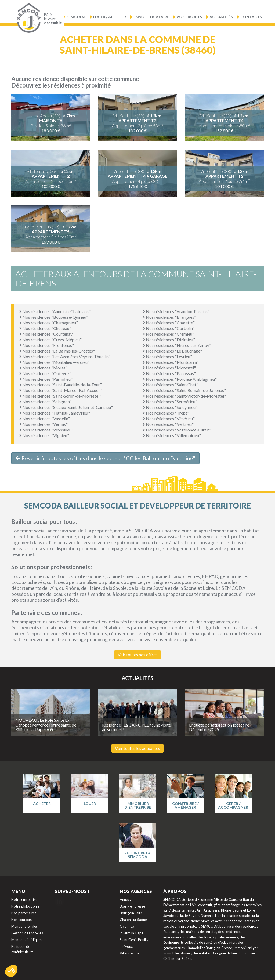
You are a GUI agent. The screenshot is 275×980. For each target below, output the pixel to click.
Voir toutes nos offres (137, 654)
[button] (11, 971)
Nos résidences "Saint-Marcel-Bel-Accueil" (61, 390)
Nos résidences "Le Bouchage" (172, 351)
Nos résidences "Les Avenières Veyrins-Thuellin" (65, 356)
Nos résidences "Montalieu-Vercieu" (54, 362)
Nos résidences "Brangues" (169, 317)
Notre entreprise (24, 899)
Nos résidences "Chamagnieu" (49, 323)
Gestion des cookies (27, 933)
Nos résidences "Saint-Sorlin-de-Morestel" (60, 396)
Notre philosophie (25, 906)
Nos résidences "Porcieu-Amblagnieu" (180, 379)
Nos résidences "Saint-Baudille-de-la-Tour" (61, 385)
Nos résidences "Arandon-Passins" (176, 311)
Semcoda (76, 17)
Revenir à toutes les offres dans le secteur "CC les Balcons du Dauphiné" (105, 458)
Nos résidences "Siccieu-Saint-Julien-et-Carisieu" (66, 407)
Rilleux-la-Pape (132, 933)
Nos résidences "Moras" (43, 368)
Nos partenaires (24, 913)
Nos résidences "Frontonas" (47, 345)
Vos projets (189, 17)
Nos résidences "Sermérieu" (170, 402)
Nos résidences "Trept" (166, 413)
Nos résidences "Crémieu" (169, 334)
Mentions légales (24, 926)
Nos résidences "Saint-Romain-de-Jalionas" (184, 390)
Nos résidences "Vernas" (44, 424)
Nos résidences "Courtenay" (47, 334)
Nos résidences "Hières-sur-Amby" (177, 345)
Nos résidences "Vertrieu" (168, 424)
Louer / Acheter (110, 17)
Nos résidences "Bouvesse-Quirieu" (54, 317)
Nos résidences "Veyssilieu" (46, 430)
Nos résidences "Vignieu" (44, 435)
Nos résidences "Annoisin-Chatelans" (55, 311)
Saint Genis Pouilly (134, 940)
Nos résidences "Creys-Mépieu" (50, 340)
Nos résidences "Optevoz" (45, 373)
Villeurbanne (130, 953)
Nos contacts (21, 920)
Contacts (251, 17)
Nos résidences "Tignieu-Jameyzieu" (55, 413)
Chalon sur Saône (133, 920)
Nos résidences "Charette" (169, 323)
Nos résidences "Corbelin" (169, 328)
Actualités (221, 17)
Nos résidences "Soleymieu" (170, 407)
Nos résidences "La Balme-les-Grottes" (57, 351)
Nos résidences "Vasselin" (45, 418)
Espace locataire (151, 17)
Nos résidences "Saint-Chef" (171, 385)
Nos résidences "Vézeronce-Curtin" (177, 430)
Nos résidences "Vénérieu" (169, 418)
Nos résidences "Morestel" (169, 368)
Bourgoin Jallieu (132, 913)
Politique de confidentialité (22, 949)
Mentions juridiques (27, 940)
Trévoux (126, 946)
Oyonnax (127, 926)
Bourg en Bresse (132, 906)
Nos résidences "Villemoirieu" (172, 435)
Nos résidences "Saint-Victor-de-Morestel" (184, 396)
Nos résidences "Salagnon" (45, 402)
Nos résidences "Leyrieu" (167, 356)
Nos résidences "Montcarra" (171, 362)
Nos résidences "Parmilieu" (46, 379)
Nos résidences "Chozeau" (45, 328)
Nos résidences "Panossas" (169, 373)
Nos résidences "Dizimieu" (169, 340)
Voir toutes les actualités (137, 748)
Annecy (126, 899)
